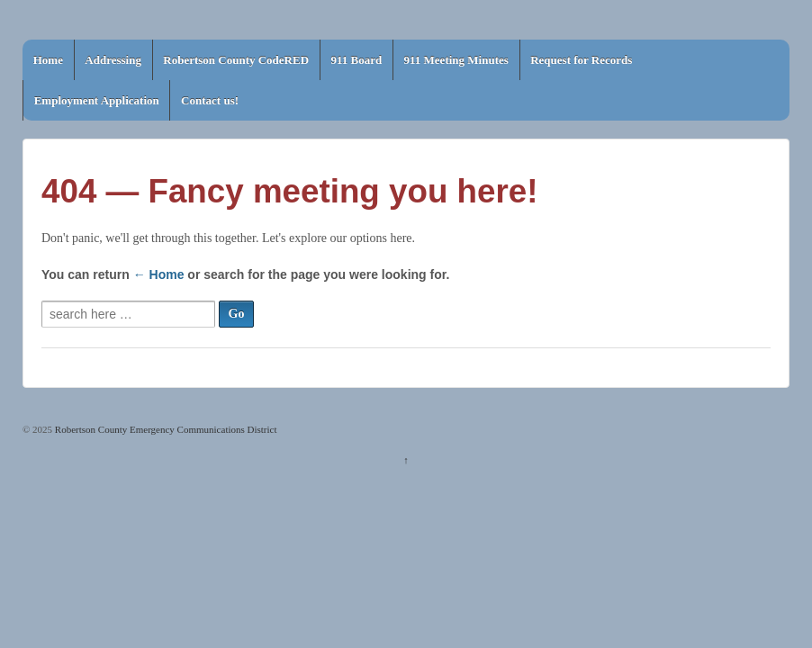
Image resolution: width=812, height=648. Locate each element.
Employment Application (97, 100)
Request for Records (581, 60)
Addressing (113, 60)
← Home (159, 274)
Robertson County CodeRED (236, 60)
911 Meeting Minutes (456, 60)
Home (48, 60)
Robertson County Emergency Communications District (164, 429)
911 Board (356, 60)
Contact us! (210, 100)
